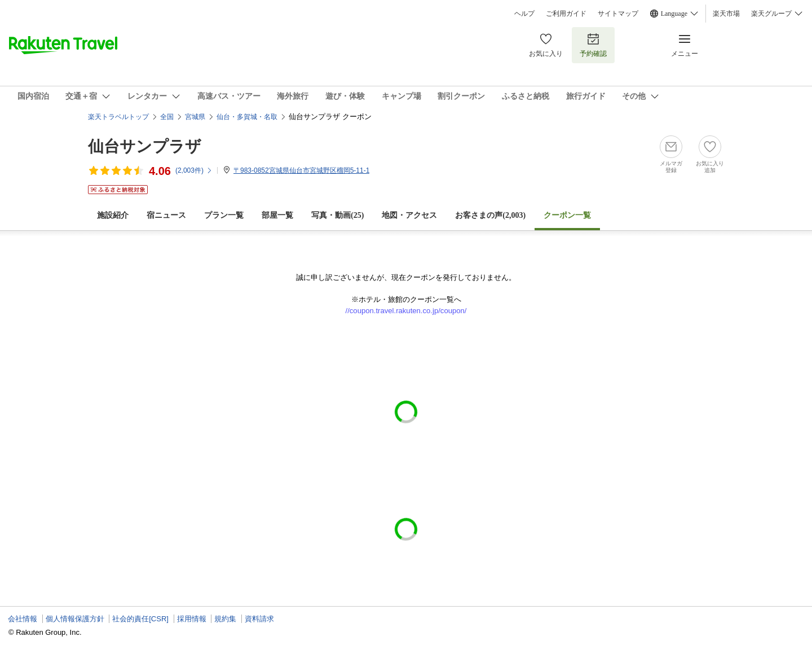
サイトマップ (618, 14)
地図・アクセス (409, 215)
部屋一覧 (277, 215)
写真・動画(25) (337, 215)
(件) (194, 170)
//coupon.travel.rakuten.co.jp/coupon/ (406, 311)
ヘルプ (524, 14)
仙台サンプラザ (145, 146)
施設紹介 (113, 215)
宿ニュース (166, 215)
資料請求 (259, 619)
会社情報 (23, 619)
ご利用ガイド (566, 14)
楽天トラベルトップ (118, 117)
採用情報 (192, 619)
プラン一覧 (224, 215)
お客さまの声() (490, 215)
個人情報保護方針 (75, 619)
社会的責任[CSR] (140, 619)
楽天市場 (726, 14)
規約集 (225, 619)
